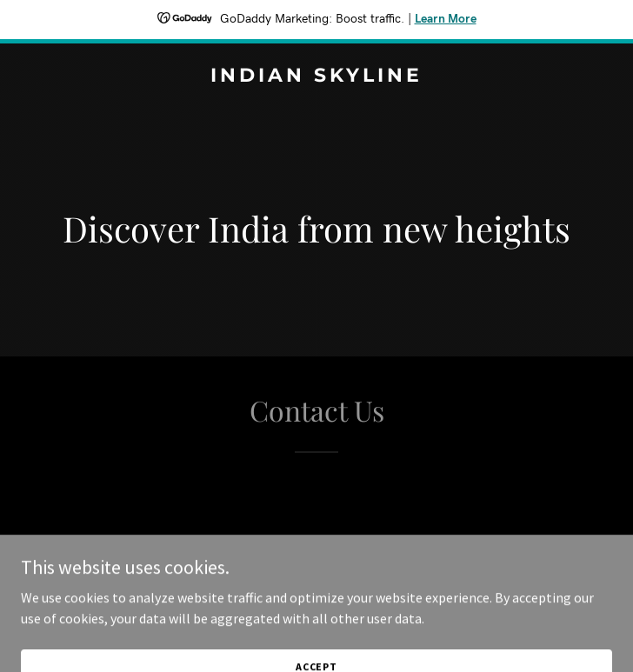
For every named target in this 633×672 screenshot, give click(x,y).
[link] (316, 77)
